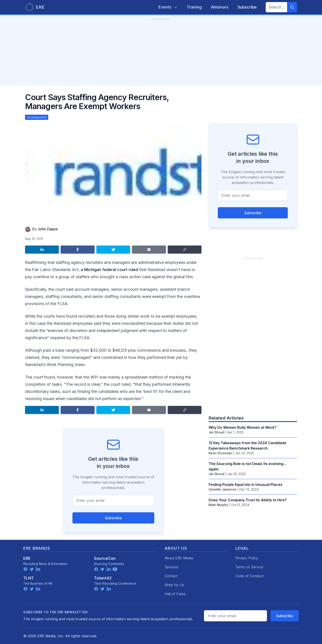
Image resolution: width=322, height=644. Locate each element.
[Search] (292, 7)
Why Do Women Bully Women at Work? (243, 427)
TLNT (29, 578)
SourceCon (105, 558)
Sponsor (172, 567)
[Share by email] (149, 250)
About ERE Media (179, 558)
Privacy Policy (247, 558)
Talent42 (103, 578)
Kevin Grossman (220, 453)
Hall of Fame (175, 594)
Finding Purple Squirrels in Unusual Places (246, 485)
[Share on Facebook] (77, 250)
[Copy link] (185, 250)
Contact (171, 576)
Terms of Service (249, 567)
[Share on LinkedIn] (42, 250)
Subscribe (113, 518)
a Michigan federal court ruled (109, 270)
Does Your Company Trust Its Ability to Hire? (248, 500)
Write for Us (174, 585)
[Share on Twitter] (113, 250)
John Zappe (48, 229)
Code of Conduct (249, 576)
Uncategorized (37, 117)
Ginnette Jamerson (222, 489)
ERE (27, 558)
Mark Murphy (218, 505)
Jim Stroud (216, 432)
